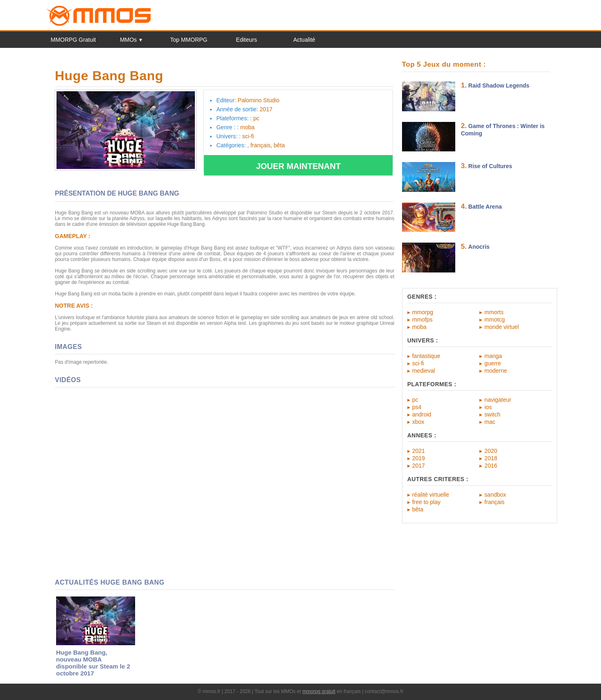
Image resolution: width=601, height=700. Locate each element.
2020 (491, 451)
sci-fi (418, 363)
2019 (419, 458)
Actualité (304, 40)
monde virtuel (502, 327)
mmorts (494, 312)
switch (492, 414)
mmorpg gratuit (319, 691)
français (494, 502)
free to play (426, 502)
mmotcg (495, 320)
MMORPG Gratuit (73, 40)
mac (490, 422)
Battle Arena (485, 207)
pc (415, 400)
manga (493, 356)
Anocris (479, 247)
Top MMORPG (189, 40)
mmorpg (423, 312)
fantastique (426, 356)
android (422, 414)
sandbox (495, 495)
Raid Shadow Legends (499, 86)
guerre (493, 363)
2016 (491, 466)
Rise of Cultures (490, 166)
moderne (496, 371)
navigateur (498, 400)
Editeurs (246, 40)
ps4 (417, 407)
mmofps (423, 320)
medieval (424, 371)
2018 (491, 458)
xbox (418, 422)
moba (419, 327)
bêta (418, 509)
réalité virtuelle (431, 495)
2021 (419, 451)
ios (488, 407)
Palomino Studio (259, 100)
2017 (419, 466)
